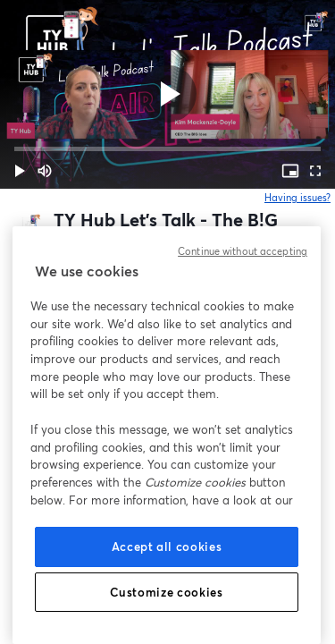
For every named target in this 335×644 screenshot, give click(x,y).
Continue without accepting (243, 251)
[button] (20, 171)
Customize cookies (166, 592)
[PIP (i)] (290, 171)
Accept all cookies (167, 547)
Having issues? (298, 198)
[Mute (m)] (45, 171)
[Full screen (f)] (315, 171)
